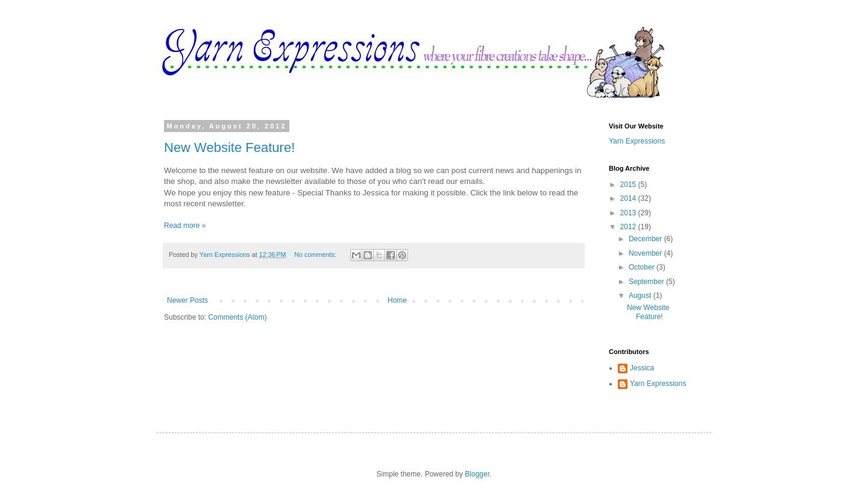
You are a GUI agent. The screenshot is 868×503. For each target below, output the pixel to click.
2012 (629, 227)
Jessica (642, 368)
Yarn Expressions (637, 141)
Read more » (185, 226)
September (647, 282)
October (643, 267)
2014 (629, 198)
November (646, 253)
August (641, 296)
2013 (629, 213)
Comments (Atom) (237, 317)
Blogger (477, 474)
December (646, 239)
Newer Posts (187, 300)
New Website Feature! (229, 147)
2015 (629, 185)
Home (397, 300)
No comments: (316, 255)
